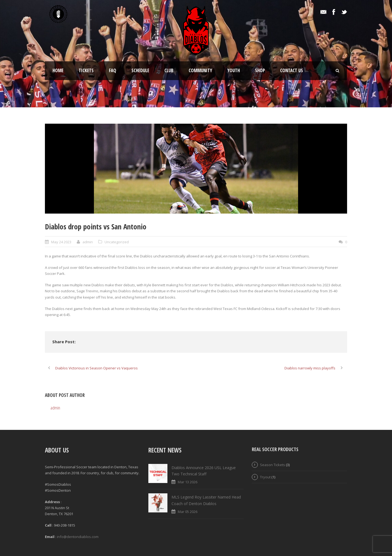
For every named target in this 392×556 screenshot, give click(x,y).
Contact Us (292, 70)
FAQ (113, 70)
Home (58, 70)
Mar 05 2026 (188, 512)
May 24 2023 (61, 242)
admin (88, 242)
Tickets (86, 70)
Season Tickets (272, 465)
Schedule (140, 70)
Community (200, 70)
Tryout (265, 477)
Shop (260, 70)
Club (169, 70)
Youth (234, 70)
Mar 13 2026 (188, 482)
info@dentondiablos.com (78, 537)
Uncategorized (117, 242)
